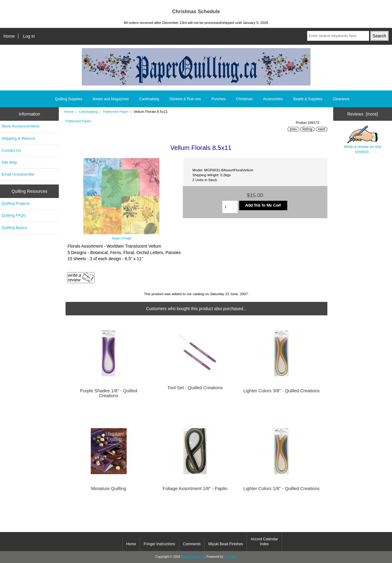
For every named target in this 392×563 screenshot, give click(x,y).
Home (9, 36)
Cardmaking (88, 111)
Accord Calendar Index (264, 542)
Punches (219, 99)
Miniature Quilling (109, 489)
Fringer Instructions (159, 544)
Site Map (9, 162)
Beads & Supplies (308, 99)
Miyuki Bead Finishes (226, 544)
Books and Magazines (111, 99)
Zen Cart (230, 557)
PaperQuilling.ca (193, 557)
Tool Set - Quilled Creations (195, 388)
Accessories (273, 99)
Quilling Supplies (68, 99)
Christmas (244, 99)
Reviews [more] (363, 114)
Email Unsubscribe (18, 174)
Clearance (341, 99)
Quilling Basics (14, 228)
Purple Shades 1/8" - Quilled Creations (109, 393)
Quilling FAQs (13, 215)
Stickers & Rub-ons (185, 99)
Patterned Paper (116, 111)
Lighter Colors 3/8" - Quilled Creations (281, 391)
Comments (192, 544)
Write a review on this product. (363, 140)
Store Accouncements (21, 126)
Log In (29, 36)
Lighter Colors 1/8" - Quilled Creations (281, 489)
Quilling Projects (16, 203)
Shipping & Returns (18, 138)
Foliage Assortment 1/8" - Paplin (195, 489)
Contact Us (11, 150)
